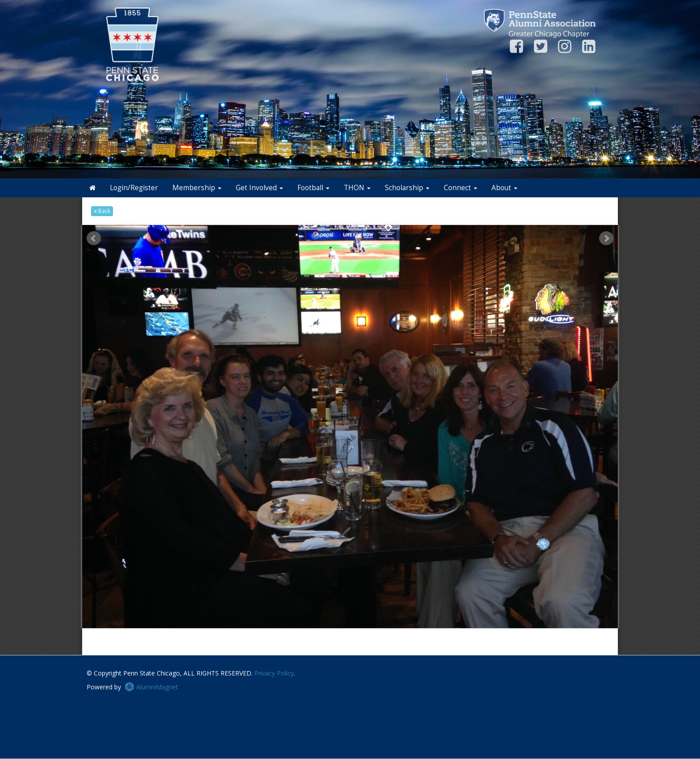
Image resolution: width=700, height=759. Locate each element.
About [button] (504, 188)
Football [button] (313, 188)
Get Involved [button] (259, 188)
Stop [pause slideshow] (354, 232)
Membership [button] (197, 188)
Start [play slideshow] (347, 232)
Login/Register (134, 188)
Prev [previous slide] (94, 238)
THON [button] (357, 188)
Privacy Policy (274, 673)
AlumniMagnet (151, 687)
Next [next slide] (606, 238)
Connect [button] (460, 188)
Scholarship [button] (407, 188)
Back (102, 211)
